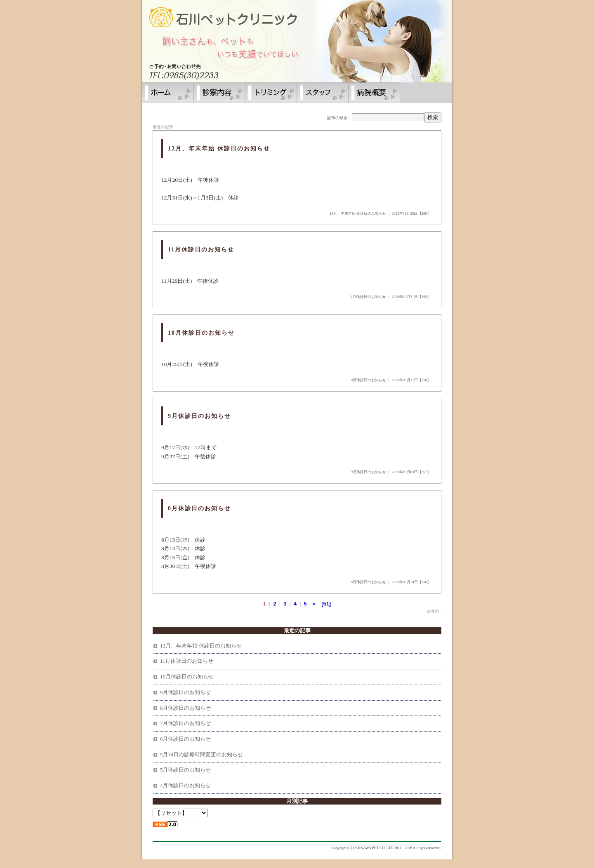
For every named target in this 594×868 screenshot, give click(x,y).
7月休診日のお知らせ (185, 723)
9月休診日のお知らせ (369, 472)
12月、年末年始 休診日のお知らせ (358, 213)
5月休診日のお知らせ (185, 770)
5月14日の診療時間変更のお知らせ (202, 755)
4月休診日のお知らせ (185, 786)
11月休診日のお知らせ (368, 297)
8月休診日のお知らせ (369, 582)
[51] (326, 604)
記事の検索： (339, 118)
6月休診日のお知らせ (185, 739)
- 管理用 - (433, 611)
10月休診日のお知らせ (368, 380)
